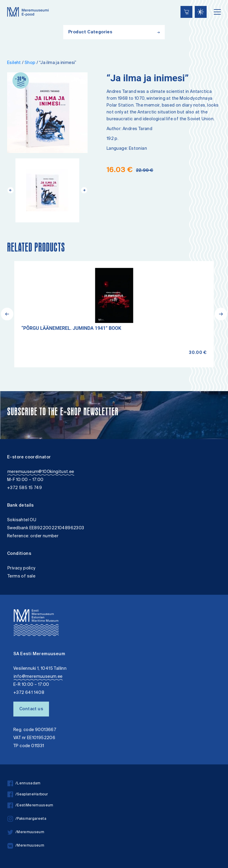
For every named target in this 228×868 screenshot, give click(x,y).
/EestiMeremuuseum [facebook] (30, 806)
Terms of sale (21, 576)
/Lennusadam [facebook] (24, 784)
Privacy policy (22, 568)
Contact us (31, 709)
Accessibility (10, 1)
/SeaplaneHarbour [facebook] (28, 795)
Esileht (14, 63)
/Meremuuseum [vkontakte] (26, 846)
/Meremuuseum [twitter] (26, 832)
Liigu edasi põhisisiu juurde (7, 1)
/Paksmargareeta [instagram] (27, 819)
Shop (30, 63)
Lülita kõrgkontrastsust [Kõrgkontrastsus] (8, 4)
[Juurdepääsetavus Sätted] (201, 12)
